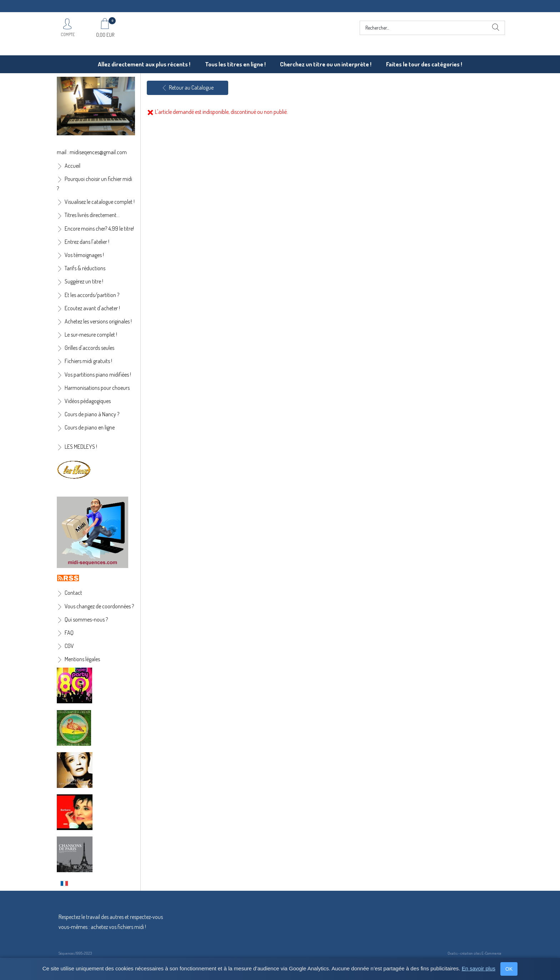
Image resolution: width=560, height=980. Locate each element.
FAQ (69, 633)
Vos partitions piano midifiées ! (98, 375)
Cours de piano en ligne (90, 427)
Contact (73, 593)
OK (509, 969)
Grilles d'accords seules (89, 348)
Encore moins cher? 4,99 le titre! (99, 228)
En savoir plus (479, 968)
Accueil (72, 166)
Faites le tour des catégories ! (424, 64)
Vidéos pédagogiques (88, 401)
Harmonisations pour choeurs (97, 388)
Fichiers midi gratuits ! (88, 361)
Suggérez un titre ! (84, 281)
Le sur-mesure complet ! (91, 335)
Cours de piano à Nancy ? (92, 414)
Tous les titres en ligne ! (235, 64)
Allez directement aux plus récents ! (144, 64)
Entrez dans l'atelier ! (87, 242)
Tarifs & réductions (85, 268)
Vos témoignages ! (84, 255)
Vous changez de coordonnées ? (99, 606)
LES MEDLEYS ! (81, 447)
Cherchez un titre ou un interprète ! (326, 64)
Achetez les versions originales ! (98, 321)
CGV (69, 646)
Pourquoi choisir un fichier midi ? (94, 184)
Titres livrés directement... (92, 215)
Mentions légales (82, 659)
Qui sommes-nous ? (86, 619)
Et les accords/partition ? (92, 295)
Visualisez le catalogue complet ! (100, 202)
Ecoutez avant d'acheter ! (92, 308)
